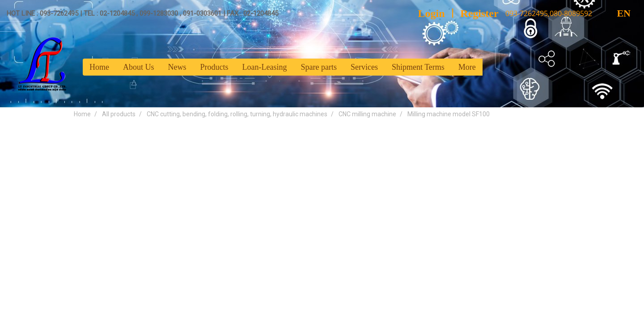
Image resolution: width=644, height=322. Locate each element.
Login (432, 13)
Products (214, 67)
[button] (491, 67)
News (177, 67)
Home (99, 67)
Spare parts (318, 67)
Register (479, 13)
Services (364, 67)
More (467, 67)
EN (616, 13)
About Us (139, 67)
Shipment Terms (418, 67)
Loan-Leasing (265, 67)
